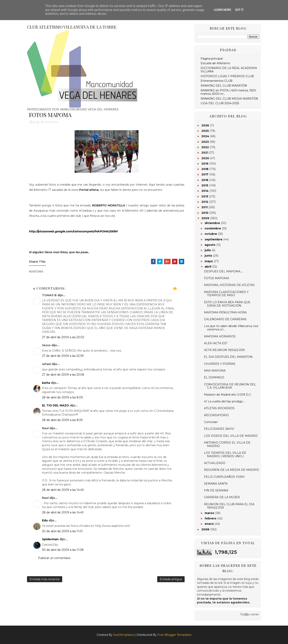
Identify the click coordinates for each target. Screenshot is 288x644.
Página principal (212, 59)
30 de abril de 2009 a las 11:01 (62, 531)
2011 (205, 207)
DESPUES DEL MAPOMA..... (224, 271)
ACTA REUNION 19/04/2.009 (224, 350)
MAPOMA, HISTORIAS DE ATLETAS (229, 285)
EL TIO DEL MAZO (55, 405)
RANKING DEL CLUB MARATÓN (224, 86)
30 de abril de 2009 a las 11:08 (63, 550)
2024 (206, 136)
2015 (205, 185)
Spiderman (50, 539)
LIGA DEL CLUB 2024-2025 (220, 103)
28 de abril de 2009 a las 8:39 (62, 420)
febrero (211, 518)
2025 (205, 131)
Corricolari (211, 422)
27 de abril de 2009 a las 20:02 (63, 337)
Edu (45, 520)
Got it (239, 10)
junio (209, 256)
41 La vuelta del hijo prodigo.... (225, 401)
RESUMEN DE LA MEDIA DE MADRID (231, 470)
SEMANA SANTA (216, 484)
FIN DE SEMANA (216, 490)
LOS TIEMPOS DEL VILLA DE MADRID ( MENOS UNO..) (225, 454)
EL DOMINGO (214, 377)
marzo (210, 513)
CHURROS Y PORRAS (220, 364)
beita (46, 383)
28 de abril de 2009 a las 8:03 (62, 397)
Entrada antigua (171, 579)
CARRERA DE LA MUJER (222, 497)
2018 (205, 169)
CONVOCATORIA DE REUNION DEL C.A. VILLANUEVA (230, 386)
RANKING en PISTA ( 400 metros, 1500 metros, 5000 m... (228, 92)
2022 (205, 147)
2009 (206, 218)
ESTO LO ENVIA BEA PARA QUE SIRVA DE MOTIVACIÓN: (227, 304)
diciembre (213, 223)
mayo (209, 261)
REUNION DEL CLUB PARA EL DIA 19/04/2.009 (229, 506)
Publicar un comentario (54, 558)
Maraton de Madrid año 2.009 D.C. (228, 395)
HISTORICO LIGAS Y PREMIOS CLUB (227, 76)
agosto (210, 245)
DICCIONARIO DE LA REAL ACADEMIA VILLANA (229, 70)
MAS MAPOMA (215, 371)
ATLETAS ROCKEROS (219, 408)
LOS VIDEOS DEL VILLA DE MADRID (231, 436)
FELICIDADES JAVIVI (219, 429)
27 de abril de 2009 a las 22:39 (63, 356)
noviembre (213, 228)
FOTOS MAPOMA (216, 278)
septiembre (214, 239)
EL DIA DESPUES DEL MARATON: (228, 357)
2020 (206, 158)
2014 (205, 191)
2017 (205, 174)
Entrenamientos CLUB (216, 81)
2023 (205, 142)
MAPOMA (51, 122)
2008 (206, 529)
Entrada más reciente (45, 579)
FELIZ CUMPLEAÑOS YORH (224, 477)
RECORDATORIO (216, 415)
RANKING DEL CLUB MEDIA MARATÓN (229, 99)
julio (208, 250)
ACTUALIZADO (215, 463)
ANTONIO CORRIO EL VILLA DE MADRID (227, 444)
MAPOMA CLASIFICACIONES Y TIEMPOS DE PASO (226, 294)
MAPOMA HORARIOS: (220, 336)
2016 (205, 180)
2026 (206, 125)
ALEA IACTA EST (216, 343)
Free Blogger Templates (174, 635)
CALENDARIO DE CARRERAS (225, 319)
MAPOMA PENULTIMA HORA (225, 312)
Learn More (222, 10)
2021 (205, 153)
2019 (205, 164)
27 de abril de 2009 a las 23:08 (63, 375)
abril (208, 267)
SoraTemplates (123, 635)
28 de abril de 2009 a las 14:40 (63, 490)
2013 (205, 196)
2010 (205, 213)
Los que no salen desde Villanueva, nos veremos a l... (231, 328)
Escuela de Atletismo (215, 63)
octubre (211, 234)
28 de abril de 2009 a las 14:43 (63, 512)
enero (210, 524)
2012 (205, 202)
